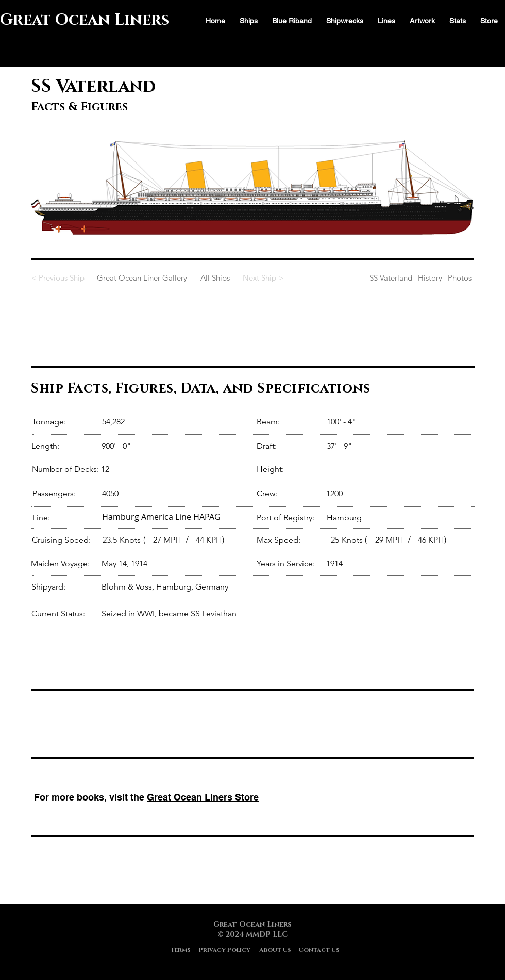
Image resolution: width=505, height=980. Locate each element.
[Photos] (459, 277)
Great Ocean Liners (85, 20)
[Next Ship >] (261, 277)
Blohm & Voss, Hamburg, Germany (165, 587)
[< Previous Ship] (62, 277)
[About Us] (275, 950)
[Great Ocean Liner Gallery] (142, 277)
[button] (458, 21)
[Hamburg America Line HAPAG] (178, 517)
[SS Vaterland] (352, 277)
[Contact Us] (319, 950)
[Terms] (180, 950)
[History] (430, 277)
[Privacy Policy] (225, 950)
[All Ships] (215, 277)
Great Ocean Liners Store (203, 797)
